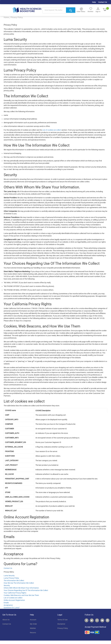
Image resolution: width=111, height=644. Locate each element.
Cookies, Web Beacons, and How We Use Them (21, 595)
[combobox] (59, 10)
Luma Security (9, 576)
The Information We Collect (14, 580)
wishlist (33, 628)
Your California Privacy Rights (15, 593)
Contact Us (103, 2)
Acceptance (8, 605)
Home (6, 17)
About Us (6, 620)
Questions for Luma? (12, 608)
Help (94, 2)
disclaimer (61, 624)
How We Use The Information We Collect (19, 583)
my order (33, 624)
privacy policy (63, 628)
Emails (6, 603)
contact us (7, 624)
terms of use (62, 620)
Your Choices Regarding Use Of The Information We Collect (26, 590)
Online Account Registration (14, 600)
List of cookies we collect (52, 130)
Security (7, 585)
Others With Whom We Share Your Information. (21, 588)
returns (33, 633)
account (33, 620)
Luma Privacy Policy (11, 578)
